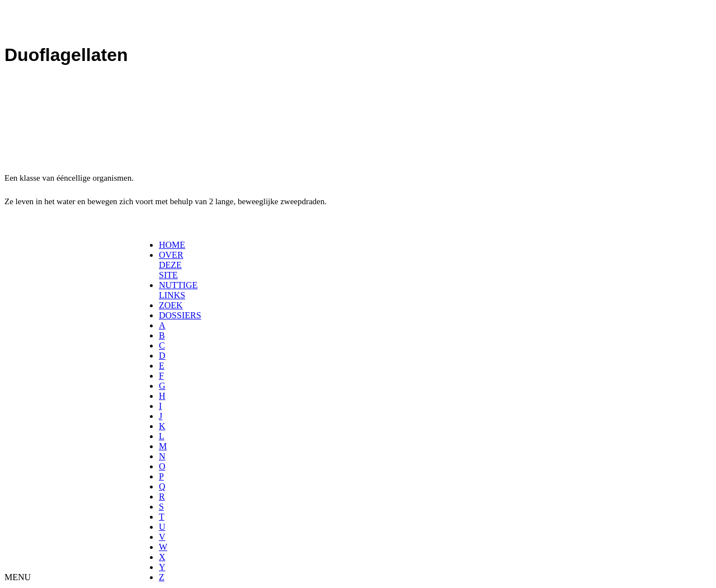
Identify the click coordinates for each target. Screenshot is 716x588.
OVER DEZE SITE (171, 265)
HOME (172, 245)
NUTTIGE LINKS (178, 290)
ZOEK (171, 305)
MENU (18, 577)
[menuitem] (162, 245)
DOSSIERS (180, 315)
